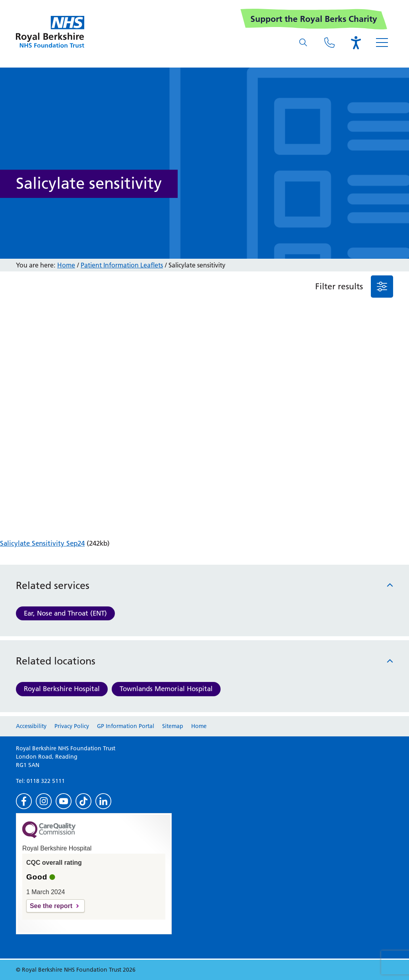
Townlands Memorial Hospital (166, 689)
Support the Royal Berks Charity (314, 19)
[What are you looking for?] (303, 43)
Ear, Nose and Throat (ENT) (65, 613)
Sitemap (173, 726)
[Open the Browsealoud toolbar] (356, 43)
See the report (51, 906)
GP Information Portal (126, 726)
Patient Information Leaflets (122, 265)
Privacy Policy (72, 726)
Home (66, 265)
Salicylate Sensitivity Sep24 (42, 543)
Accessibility (31, 726)
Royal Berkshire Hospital (62, 689)
